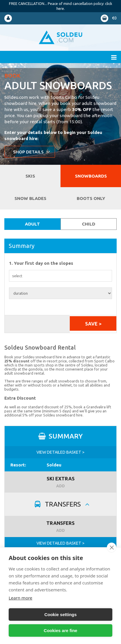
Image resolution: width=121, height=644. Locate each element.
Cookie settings (60, 615)
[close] (112, 548)
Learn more (21, 598)
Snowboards (91, 176)
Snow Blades (30, 198)
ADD (60, 486)
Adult (32, 224)
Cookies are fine (60, 630)
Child (89, 224)
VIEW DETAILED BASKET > (60, 452)
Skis (30, 176)
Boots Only (91, 198)
